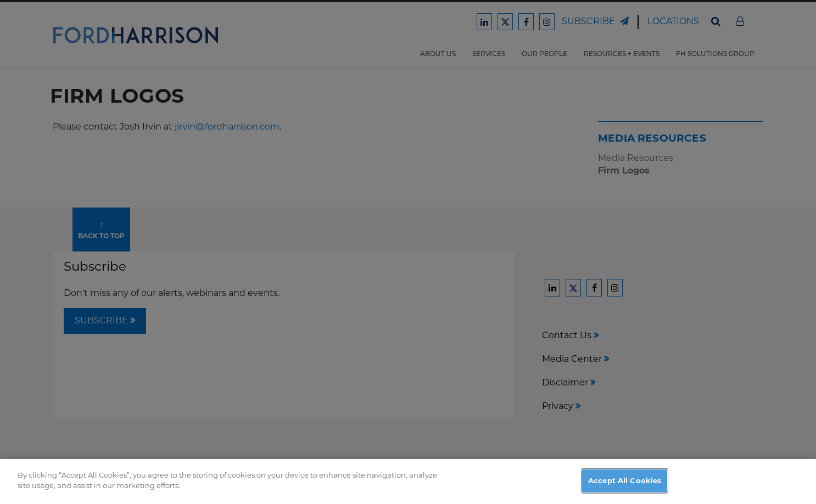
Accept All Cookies (625, 491)
